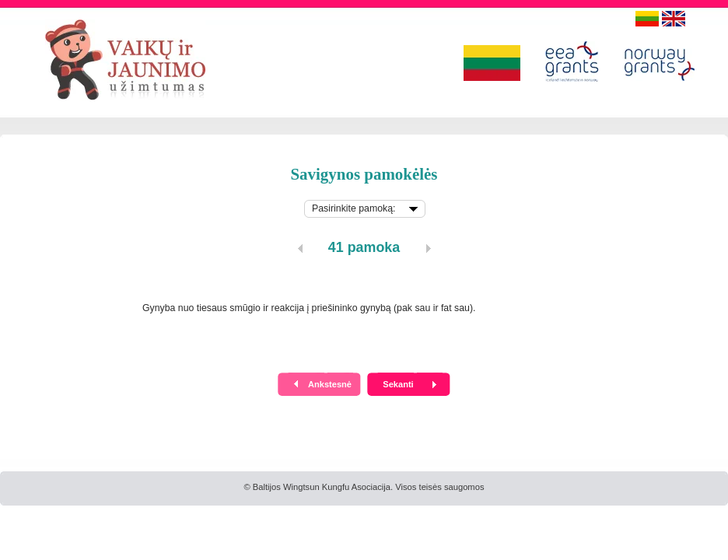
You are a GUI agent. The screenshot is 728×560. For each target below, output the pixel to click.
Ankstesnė (330, 384)
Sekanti (398, 384)
